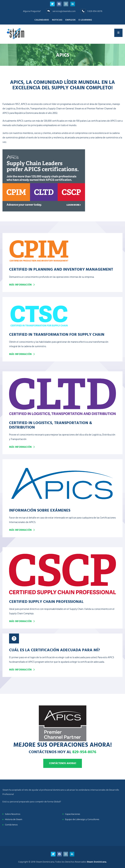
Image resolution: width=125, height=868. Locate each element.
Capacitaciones (73, 814)
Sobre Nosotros (13, 814)
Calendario (42, 20)
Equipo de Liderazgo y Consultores (82, 819)
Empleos (70, 20)
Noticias (57, 20)
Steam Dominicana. (97, 862)
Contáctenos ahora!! (63, 763)
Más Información (20, 447)
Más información (20, 285)
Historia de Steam (14, 819)
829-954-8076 (84, 752)
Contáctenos (11, 825)
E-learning (85, 20)
